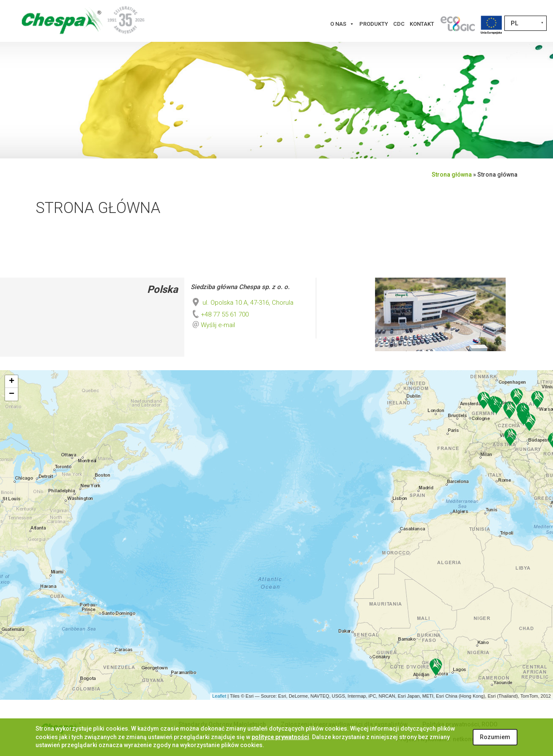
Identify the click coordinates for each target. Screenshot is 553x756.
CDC (399, 24)
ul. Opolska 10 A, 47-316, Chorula (242, 303)
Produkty (374, 24)
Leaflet (219, 696)
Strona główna (452, 175)
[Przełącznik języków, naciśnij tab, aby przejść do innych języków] (526, 23)
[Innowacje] (457, 24)
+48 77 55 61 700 (220, 314)
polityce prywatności (280, 737)
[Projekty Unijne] (491, 24)
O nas (342, 24)
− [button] (12, 394)
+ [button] (12, 382)
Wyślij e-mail (218, 325)
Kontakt (422, 24)
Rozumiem (495, 737)
